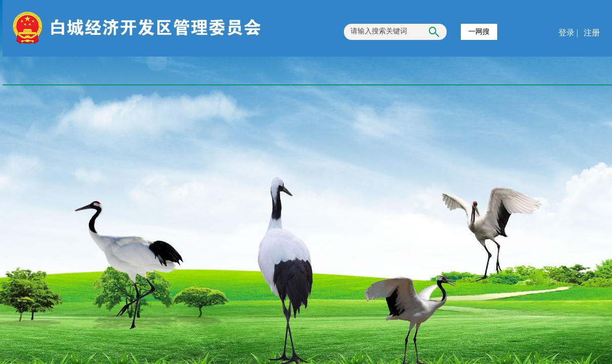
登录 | (569, 33)
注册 (591, 33)
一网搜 (479, 32)
